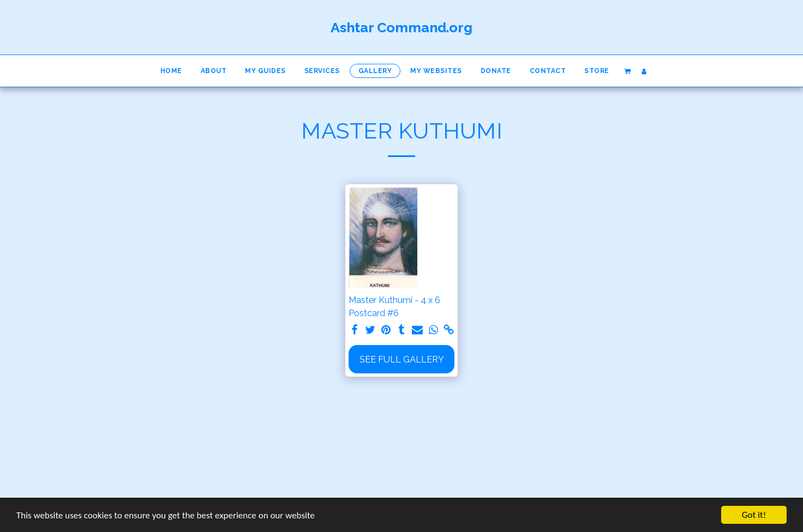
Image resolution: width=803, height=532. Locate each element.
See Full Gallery (402, 359)
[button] (627, 71)
